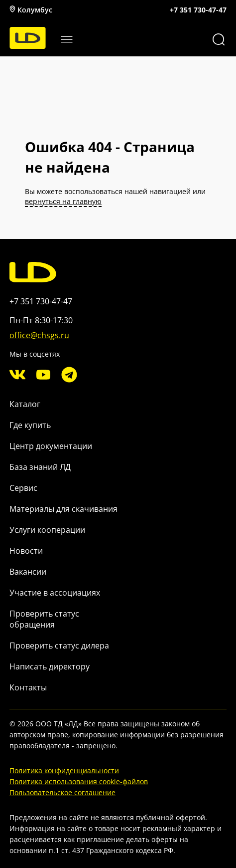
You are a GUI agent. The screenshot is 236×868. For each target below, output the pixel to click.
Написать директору (50, 666)
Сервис (23, 488)
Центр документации (51, 446)
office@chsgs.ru (39, 335)
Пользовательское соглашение (62, 792)
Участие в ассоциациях (55, 593)
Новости (26, 551)
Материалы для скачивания (63, 509)
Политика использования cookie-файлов (79, 781)
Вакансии (28, 572)
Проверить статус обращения (44, 619)
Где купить (30, 425)
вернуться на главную (63, 201)
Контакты (28, 687)
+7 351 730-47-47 (198, 10)
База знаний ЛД (40, 467)
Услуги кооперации (47, 530)
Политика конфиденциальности (64, 770)
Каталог (25, 404)
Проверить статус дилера (59, 646)
